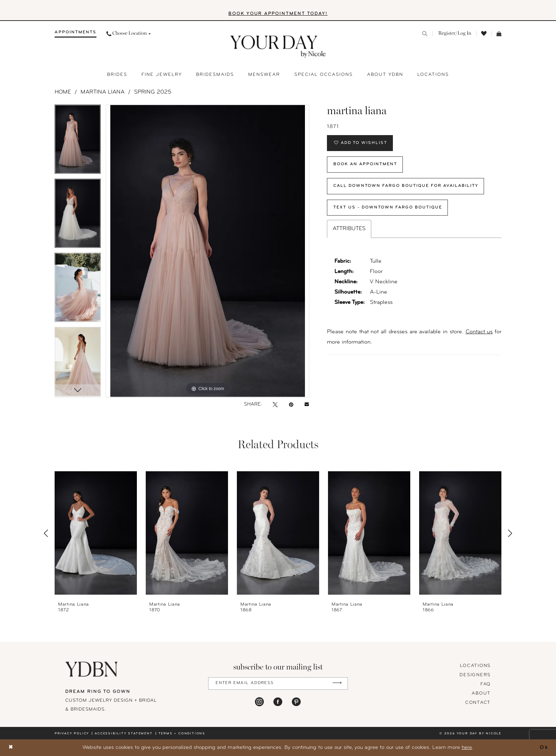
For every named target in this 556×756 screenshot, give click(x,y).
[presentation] (96, 533)
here (467, 748)
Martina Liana (102, 92)
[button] (454, 34)
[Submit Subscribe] (337, 683)
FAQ (486, 684)
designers (475, 675)
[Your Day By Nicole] (92, 669)
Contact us (479, 333)
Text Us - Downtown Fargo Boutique (388, 208)
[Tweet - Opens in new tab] (275, 405)
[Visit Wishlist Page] (484, 34)
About (481, 693)
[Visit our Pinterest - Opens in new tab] (296, 702)
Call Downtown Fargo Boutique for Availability (407, 187)
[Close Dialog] (11, 748)
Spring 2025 (153, 92)
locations (475, 666)
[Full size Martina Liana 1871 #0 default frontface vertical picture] (208, 251)
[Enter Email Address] (278, 683)
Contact (478, 703)
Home (63, 92)
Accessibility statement (124, 733)
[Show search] (425, 34)
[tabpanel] (78, 142)
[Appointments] (76, 34)
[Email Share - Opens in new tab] (307, 405)
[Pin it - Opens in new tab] (291, 405)
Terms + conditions (182, 733)
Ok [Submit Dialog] (544, 748)
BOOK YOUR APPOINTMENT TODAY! (278, 14)
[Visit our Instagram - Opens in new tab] (259, 702)
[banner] (278, 47)
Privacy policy (72, 733)
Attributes (349, 229)
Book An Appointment (366, 165)
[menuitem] (76, 34)
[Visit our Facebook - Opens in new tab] (278, 702)
